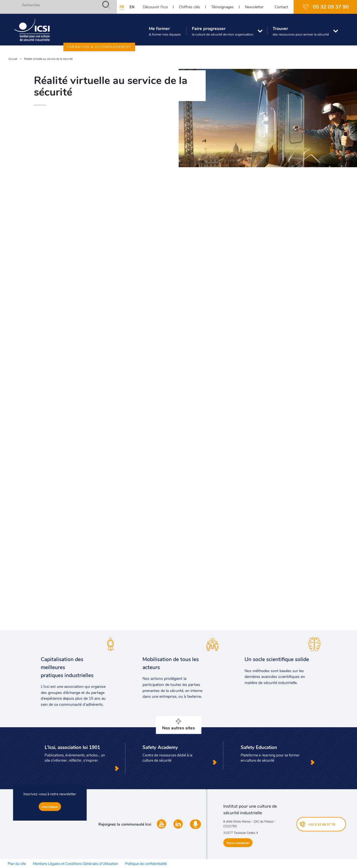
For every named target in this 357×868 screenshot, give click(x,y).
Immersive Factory (46, 461)
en (132, 7)
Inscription (50, 807)
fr (122, 7)
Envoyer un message (178, 574)
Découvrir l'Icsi (155, 7)
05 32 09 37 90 (331, 7)
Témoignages (222, 7)
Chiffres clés (190, 7)
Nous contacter (238, 843)
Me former (165, 31)
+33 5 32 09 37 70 (322, 824)
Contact (281, 7)
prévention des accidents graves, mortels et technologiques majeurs (96, 230)
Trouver (301, 31)
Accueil (13, 59)
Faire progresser (223, 31)
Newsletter (254, 7)
